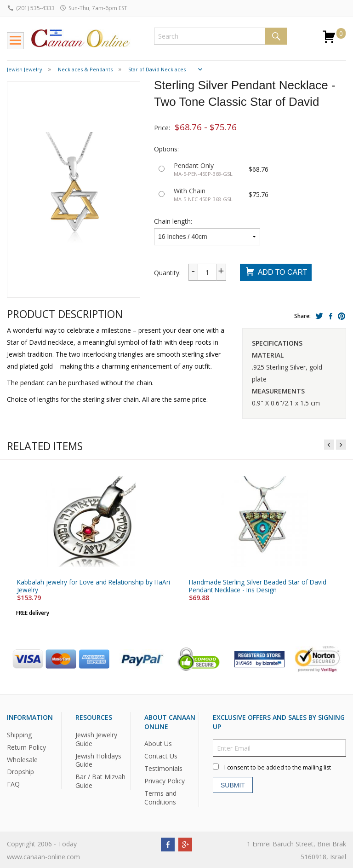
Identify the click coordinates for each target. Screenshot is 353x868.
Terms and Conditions (160, 798)
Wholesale (22, 759)
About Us (158, 744)
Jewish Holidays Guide (98, 760)
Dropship (20, 772)
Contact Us (161, 756)
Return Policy (26, 747)
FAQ (13, 784)
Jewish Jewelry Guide (96, 739)
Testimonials (163, 768)
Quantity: (167, 273)
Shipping (19, 734)
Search (276, 36)
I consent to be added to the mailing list (278, 767)
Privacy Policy (165, 781)
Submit (233, 785)
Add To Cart (276, 273)
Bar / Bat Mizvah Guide (100, 781)
